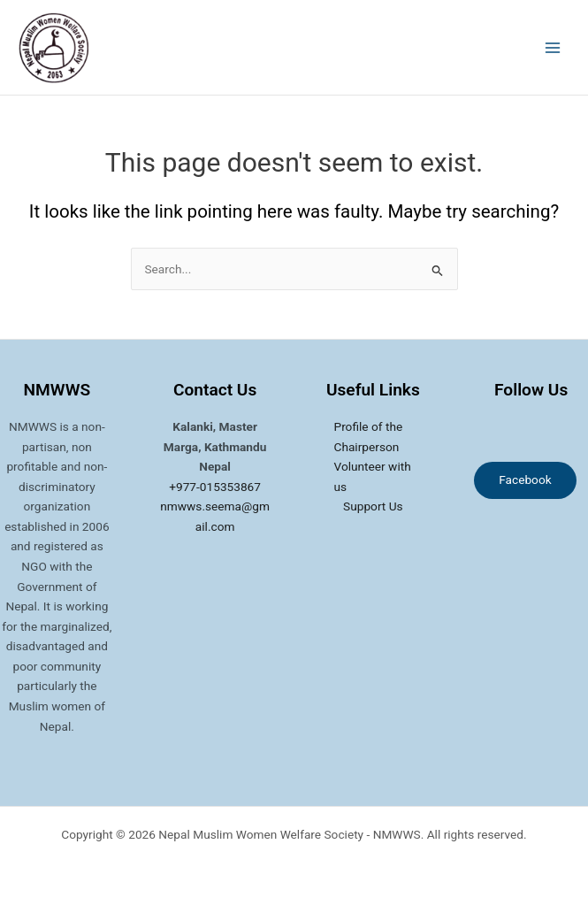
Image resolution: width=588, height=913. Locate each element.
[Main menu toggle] (553, 47)
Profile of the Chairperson (369, 437)
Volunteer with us (373, 476)
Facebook (525, 480)
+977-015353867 (215, 487)
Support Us (373, 506)
